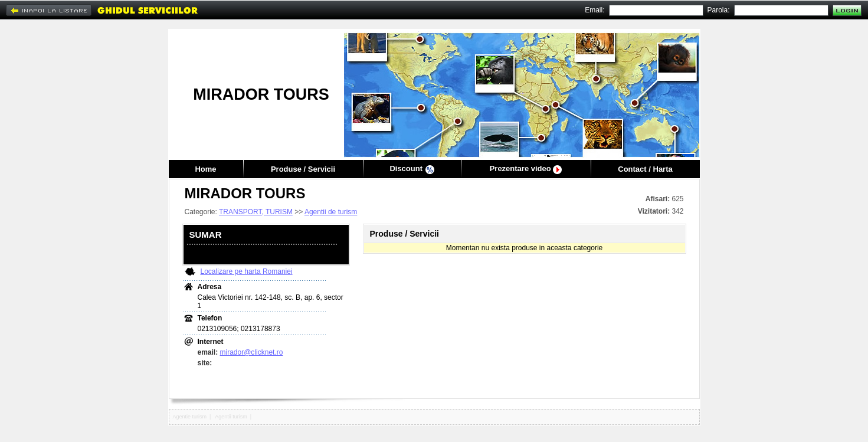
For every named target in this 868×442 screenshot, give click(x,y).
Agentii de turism (331, 212)
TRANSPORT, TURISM (256, 212)
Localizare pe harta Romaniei (247, 271)
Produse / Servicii (303, 169)
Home (205, 169)
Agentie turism (190, 417)
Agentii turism (231, 417)
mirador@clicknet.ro (252, 352)
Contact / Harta (645, 169)
